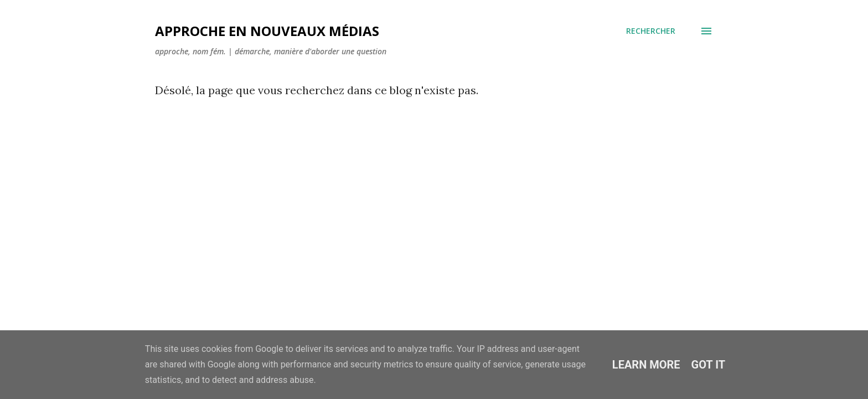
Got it (709, 365)
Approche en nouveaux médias (267, 31)
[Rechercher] (651, 31)
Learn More (646, 365)
